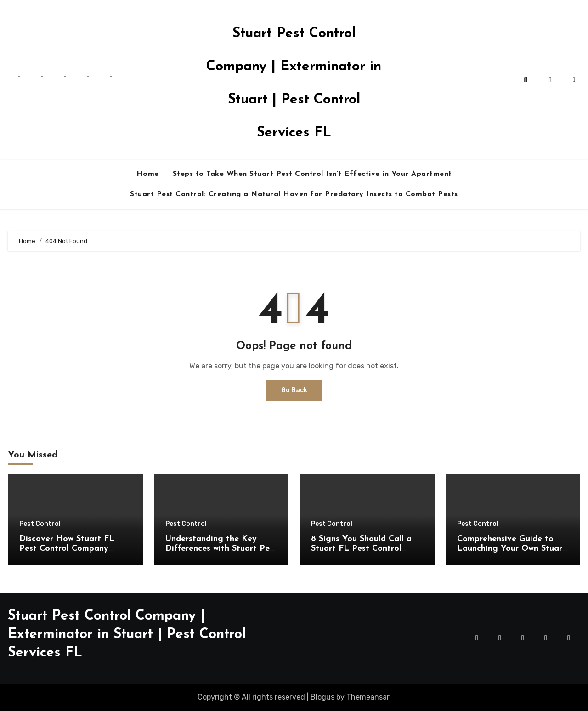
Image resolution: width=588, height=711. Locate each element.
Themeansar (368, 697)
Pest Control (40, 524)
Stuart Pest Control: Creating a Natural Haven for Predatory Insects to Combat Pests (294, 194)
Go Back (294, 390)
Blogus (322, 697)
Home (148, 174)
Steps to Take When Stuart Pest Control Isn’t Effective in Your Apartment (312, 174)
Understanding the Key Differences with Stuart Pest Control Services (221, 549)
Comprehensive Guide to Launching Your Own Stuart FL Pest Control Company (512, 549)
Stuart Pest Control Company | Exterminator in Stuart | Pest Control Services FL (127, 635)
